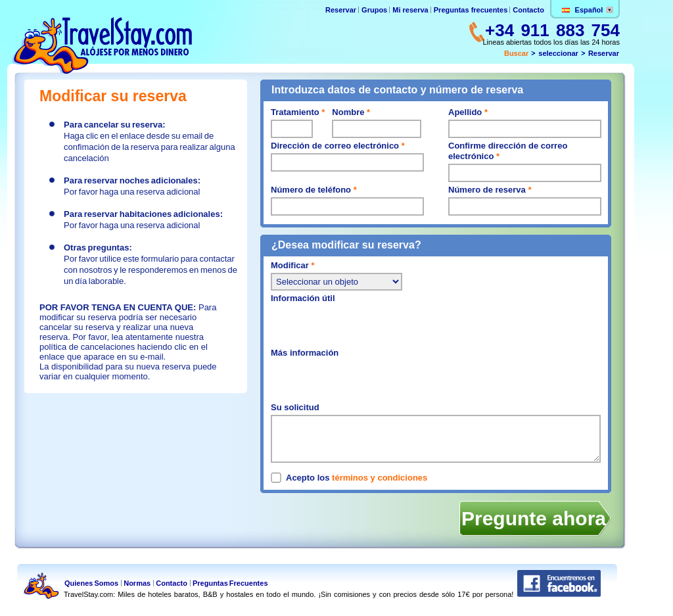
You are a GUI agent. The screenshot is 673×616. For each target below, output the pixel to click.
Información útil (303, 298)
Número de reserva (490, 190)
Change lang (610, 10)
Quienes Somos (91, 583)
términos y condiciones (380, 478)
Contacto (528, 10)
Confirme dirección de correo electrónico (508, 151)
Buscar (516, 53)
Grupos (374, 10)
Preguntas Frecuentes (230, 583)
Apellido (468, 112)
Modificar (292, 265)
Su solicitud (295, 407)
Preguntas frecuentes (471, 10)
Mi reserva (411, 10)
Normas (137, 583)
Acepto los (357, 478)
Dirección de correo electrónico (338, 146)
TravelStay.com (102, 46)
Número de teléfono (314, 190)
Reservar (342, 10)
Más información (305, 353)
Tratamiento (298, 112)
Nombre (351, 112)
